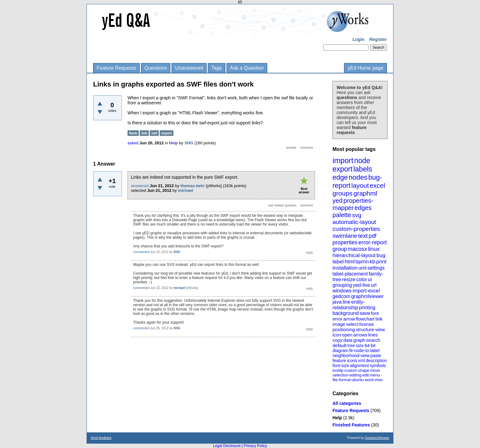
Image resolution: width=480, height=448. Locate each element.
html (350, 262)
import (343, 160)
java (337, 302)
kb (372, 262)
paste (376, 356)
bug (381, 255)
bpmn (362, 262)
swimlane (345, 236)
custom (351, 370)
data (348, 340)
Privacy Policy (255, 446)
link (379, 319)
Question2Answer (377, 438)
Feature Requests (116, 68)
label (338, 262)
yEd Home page (365, 68)
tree (351, 346)
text (363, 236)
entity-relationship (349, 305)
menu (375, 375)
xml (362, 361)
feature (339, 361)
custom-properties (356, 229)
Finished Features (351, 425)
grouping (342, 285)
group (340, 249)
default (340, 345)
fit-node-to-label (364, 351)
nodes (358, 177)
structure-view (370, 329)
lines (373, 335)
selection (340, 375)
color (362, 279)
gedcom (341, 296)
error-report (373, 242)
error (337, 319)
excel (377, 185)
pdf (372, 236)
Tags (217, 68)
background (346, 313)
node (362, 161)
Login (358, 39)
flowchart (365, 319)
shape (364, 370)
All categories (347, 403)
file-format (342, 380)
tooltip (338, 370)
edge (340, 177)
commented (141, 252)
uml (362, 268)
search (373, 340)
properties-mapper (353, 204)
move (375, 370)
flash (133, 133)
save (365, 313)
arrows (360, 335)
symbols (378, 366)
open (347, 335)
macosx (357, 249)
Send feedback (101, 438)
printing (367, 308)
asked (133, 143)
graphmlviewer (367, 296)
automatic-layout (354, 222)
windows (342, 291)
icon (337, 335)
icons (352, 361)
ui (370, 279)
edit (365, 375)
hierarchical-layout (354, 255)
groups (342, 193)
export (342, 169)
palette (342, 215)
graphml (365, 193)
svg (357, 215)
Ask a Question (247, 68)
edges (363, 208)
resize (349, 279)
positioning (344, 329)
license (367, 324)
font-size (341, 366)
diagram (340, 351)
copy (337, 340)
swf (154, 133)
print (381, 262)
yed (337, 201)
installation (345, 268)
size (360, 346)
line (346, 302)
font (375, 313)
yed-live (361, 285)
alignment (360, 366)
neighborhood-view (351, 356)
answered (140, 186)
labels (363, 169)
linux (374, 249)
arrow (349, 319)
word (369, 380)
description (376, 361)
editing (355, 375)
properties (345, 242)
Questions (156, 68)
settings (376, 268)
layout (360, 185)
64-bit (370, 346)
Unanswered (189, 68)
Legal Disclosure (227, 446)
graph (359, 340)
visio (378, 380)
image (339, 324)
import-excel (366, 291)
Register (378, 39)
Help (337, 418)
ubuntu (358, 380)
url (374, 285)
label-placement (350, 274)
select (352, 324)
